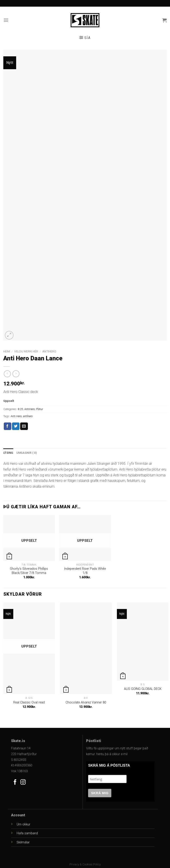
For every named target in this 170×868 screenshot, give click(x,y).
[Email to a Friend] (24, 426)
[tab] (8, 453)
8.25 (20, 409)
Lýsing (8, 453)
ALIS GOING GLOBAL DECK (143, 689)
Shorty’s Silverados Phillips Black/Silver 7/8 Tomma (29, 571)
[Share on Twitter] (16, 426)
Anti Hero (16, 416)
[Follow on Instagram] (23, 783)
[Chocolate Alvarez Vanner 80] (86, 648)
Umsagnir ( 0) (27, 453)
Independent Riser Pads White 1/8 (85, 571)
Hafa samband (27, 833)
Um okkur (23, 824)
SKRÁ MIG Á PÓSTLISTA (109, 765)
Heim (7, 351)
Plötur (40, 409)
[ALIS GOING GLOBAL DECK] (143, 642)
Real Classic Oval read (29, 702)
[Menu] (6, 20)
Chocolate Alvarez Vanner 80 (86, 702)
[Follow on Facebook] (15, 783)
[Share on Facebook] (8, 426)
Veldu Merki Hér (26, 351)
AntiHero (49, 351)
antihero (28, 416)
